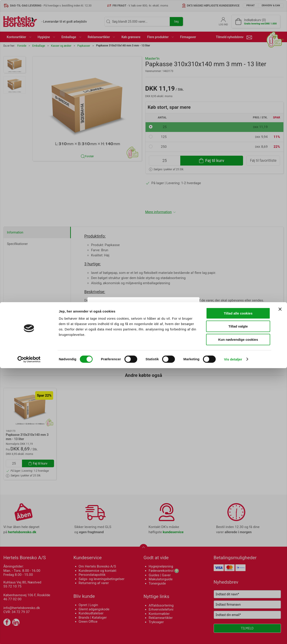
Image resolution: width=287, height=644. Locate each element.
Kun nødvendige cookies (238, 615)
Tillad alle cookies (238, 589)
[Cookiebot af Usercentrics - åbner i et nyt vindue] (29, 635)
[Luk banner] (280, 585)
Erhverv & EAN (153, 334)
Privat (126, 334)
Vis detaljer (233, 635)
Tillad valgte (238, 602)
